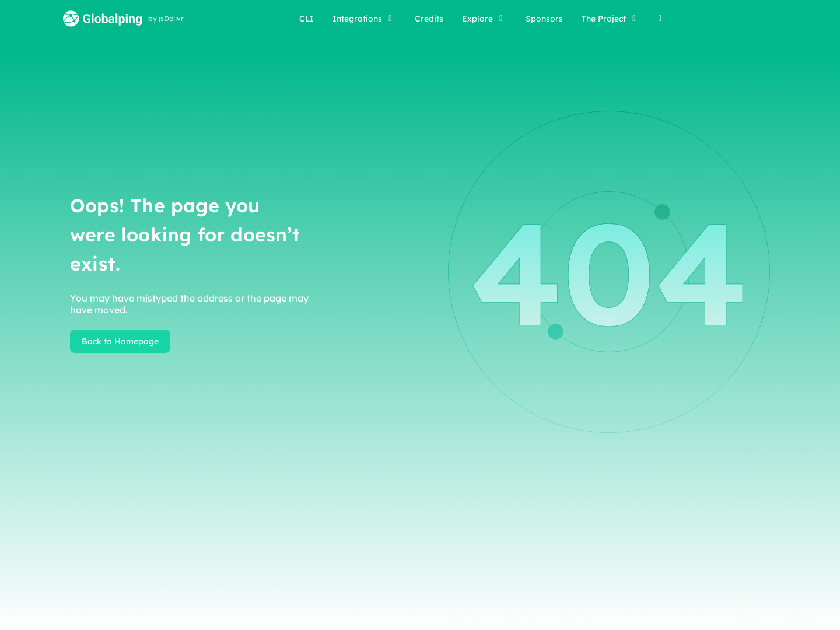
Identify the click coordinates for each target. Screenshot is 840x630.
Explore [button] (484, 19)
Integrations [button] (364, 19)
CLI (307, 19)
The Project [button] (611, 19)
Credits (429, 19)
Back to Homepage (120, 341)
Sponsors (544, 19)
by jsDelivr (166, 19)
